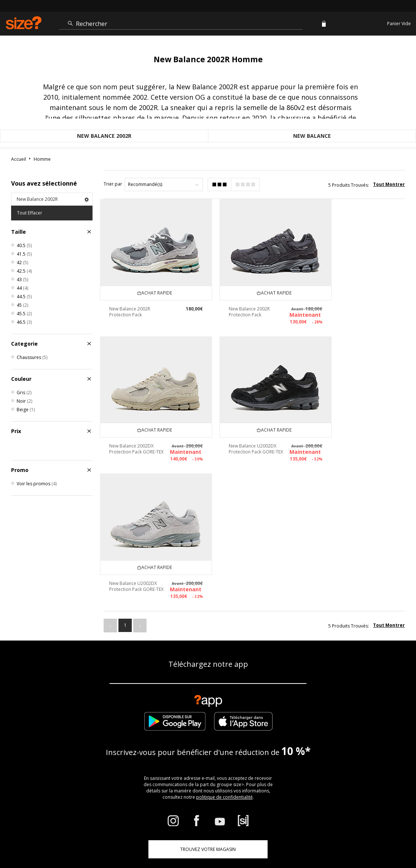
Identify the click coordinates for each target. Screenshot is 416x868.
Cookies (305, 840)
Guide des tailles (155, 746)
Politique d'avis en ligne (319, 746)
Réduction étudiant (82, 771)
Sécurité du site (355, 840)
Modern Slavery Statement (326, 771)
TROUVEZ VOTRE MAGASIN (208, 712)
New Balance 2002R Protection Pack (130, 302)
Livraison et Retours (213, 746)
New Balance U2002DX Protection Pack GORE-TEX (133, 434)
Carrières (327, 840)
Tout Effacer (30, 213)
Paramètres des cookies (254, 771)
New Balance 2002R (104, 136)
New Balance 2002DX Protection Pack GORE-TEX (348, 305)
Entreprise (264, 746)
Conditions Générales (271, 840)
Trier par (113, 184)
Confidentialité (390, 840)
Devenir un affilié (139, 771)
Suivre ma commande (95, 746)
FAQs (240, 840)
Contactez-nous (193, 771)
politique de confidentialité (224, 660)
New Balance (312, 136)
